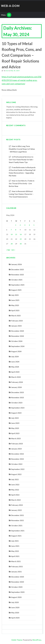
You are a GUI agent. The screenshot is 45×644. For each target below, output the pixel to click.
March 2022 (16, 500)
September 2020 (18, 592)
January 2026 (16, 264)
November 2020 (18, 582)
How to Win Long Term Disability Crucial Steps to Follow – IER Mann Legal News (22, 149)
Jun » (13, 250)
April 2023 (15, 433)
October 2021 (17, 526)
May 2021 (15, 551)
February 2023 (17, 444)
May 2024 (15, 367)
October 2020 (17, 587)
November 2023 (18, 398)
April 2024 (15, 372)
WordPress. (37, 640)
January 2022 (16, 510)
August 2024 (16, 351)
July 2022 (15, 479)
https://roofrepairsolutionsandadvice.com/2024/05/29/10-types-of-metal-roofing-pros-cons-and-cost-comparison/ (22, 80)
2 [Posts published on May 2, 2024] (20, 225)
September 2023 (18, 408)
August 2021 (16, 536)
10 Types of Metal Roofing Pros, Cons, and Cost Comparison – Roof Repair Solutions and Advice (22, 55)
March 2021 (16, 561)
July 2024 (15, 357)
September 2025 (18, 285)
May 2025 (15, 305)
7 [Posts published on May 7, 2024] (11, 230)
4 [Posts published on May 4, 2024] (29, 225)
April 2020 (15, 618)
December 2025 (18, 269)
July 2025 (15, 295)
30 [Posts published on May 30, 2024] (21, 244)
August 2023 (16, 413)
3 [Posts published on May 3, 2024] (25, 225)
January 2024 (16, 387)
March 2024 (16, 377)
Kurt (7, 71)
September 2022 (18, 469)
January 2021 (16, 572)
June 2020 (15, 607)
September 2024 (18, 346)
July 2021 (15, 541)
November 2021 (18, 520)
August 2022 (16, 474)
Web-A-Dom (10, 6)
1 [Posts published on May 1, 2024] (16, 225)
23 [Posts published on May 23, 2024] (21, 239)
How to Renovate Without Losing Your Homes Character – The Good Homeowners (21, 194)
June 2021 (15, 546)
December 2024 (18, 331)
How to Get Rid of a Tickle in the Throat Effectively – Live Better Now (22, 183)
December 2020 (18, 577)
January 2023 (16, 449)
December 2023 (18, 392)
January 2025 (16, 326)
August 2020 (16, 597)
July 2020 (15, 602)
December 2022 (18, 454)
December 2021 (18, 515)
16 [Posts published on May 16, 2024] (21, 234)
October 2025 (17, 280)
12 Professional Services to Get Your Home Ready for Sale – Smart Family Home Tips (21, 160)
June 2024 (15, 362)
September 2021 (18, 531)
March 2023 (16, 438)
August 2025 (16, 290)
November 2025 (18, 275)
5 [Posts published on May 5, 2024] (34, 225)
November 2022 (18, 459)
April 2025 (15, 310)
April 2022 (15, 495)
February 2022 (17, 505)
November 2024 (18, 336)
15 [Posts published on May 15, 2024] (16, 234)
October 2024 (17, 341)
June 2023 (15, 423)
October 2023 (17, 403)
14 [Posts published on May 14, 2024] (12, 234)
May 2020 (15, 613)
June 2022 (15, 485)
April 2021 (15, 556)
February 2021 (17, 567)
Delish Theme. (17, 640)
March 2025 (16, 316)
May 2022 (15, 490)
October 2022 (17, 464)
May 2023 (15, 428)
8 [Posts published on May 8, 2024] (16, 230)
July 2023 (15, 418)
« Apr (8, 250)
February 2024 (17, 382)
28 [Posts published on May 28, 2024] (12, 244)
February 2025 (17, 321)
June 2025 (15, 300)
